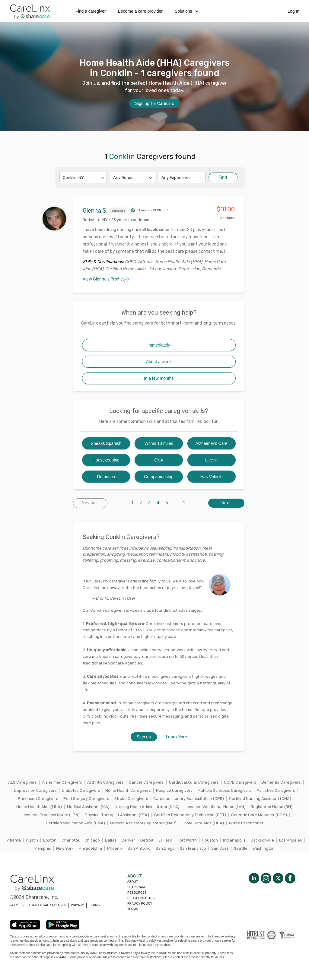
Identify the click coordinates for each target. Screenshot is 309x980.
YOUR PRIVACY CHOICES (47, 905)
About (132, 882)
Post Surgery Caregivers (86, 799)
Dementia (106, 477)
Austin (32, 840)
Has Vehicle (212, 477)
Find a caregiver (91, 11)
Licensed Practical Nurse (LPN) (51, 815)
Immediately (159, 345)
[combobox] (63, 178)
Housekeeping (106, 460)
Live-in (211, 460)
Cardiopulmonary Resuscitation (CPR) (189, 799)
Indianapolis (234, 840)
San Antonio (139, 848)
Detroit (147, 840)
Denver (128, 840)
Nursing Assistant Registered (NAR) (143, 823)
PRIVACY (77, 905)
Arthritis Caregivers (105, 782)
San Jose (220, 848)
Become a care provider (140, 11)
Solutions (186, 11)
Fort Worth (187, 840)
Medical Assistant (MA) (88, 807)
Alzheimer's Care (212, 443)
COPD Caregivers (240, 782)
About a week (159, 362)
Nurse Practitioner (246, 823)
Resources (137, 893)
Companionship (159, 477)
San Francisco (193, 848)
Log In (293, 11)
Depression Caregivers (35, 790)
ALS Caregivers (22, 782)
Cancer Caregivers (146, 782)
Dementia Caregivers (281, 782)
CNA (159, 460)
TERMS (94, 905)
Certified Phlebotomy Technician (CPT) (190, 815)
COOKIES (17, 905)
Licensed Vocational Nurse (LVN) (215, 807)
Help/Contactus (141, 898)
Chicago (92, 840)
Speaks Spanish (106, 443)
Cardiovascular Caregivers (194, 782)
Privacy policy (140, 904)
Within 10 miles (159, 443)
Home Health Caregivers (128, 790)
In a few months (159, 378)
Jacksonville (262, 840)
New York (65, 848)
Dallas (111, 840)
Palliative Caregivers (276, 790)
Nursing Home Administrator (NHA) (147, 807)
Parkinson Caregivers (38, 799)
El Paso (165, 840)
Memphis (43, 848)
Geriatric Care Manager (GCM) (259, 815)
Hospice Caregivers (174, 790)
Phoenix (115, 848)
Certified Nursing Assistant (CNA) (260, 799)
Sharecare (137, 887)
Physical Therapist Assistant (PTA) (117, 815)
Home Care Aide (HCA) (203, 823)
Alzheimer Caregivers (62, 782)
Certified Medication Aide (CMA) (75, 823)
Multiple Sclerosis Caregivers (225, 790)
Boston (50, 840)
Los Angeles (291, 840)
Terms (133, 909)
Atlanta (14, 840)
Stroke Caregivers (131, 799)
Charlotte (70, 840)
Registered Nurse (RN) (272, 807)
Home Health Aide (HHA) (39, 807)
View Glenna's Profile (106, 279)
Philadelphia (90, 848)
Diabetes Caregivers (81, 790)
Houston (210, 840)
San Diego (165, 848)
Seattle (241, 848)
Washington (264, 848)
